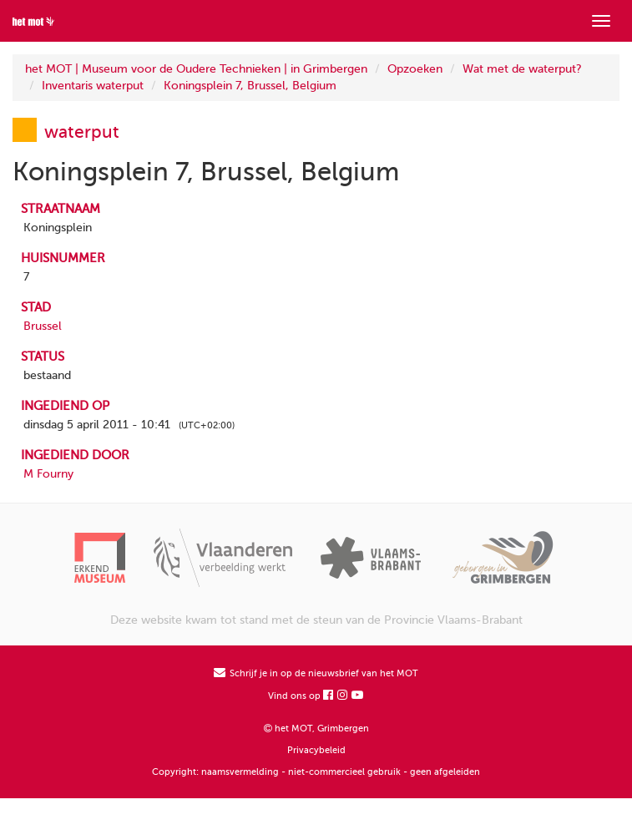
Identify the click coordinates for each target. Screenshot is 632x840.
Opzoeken (415, 69)
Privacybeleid (316, 750)
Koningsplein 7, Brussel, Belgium (250, 86)
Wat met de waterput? (522, 69)
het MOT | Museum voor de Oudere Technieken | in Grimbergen (196, 69)
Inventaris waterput (93, 86)
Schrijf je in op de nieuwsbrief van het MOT (316, 673)
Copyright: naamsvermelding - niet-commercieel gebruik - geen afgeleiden (316, 772)
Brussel (43, 326)
